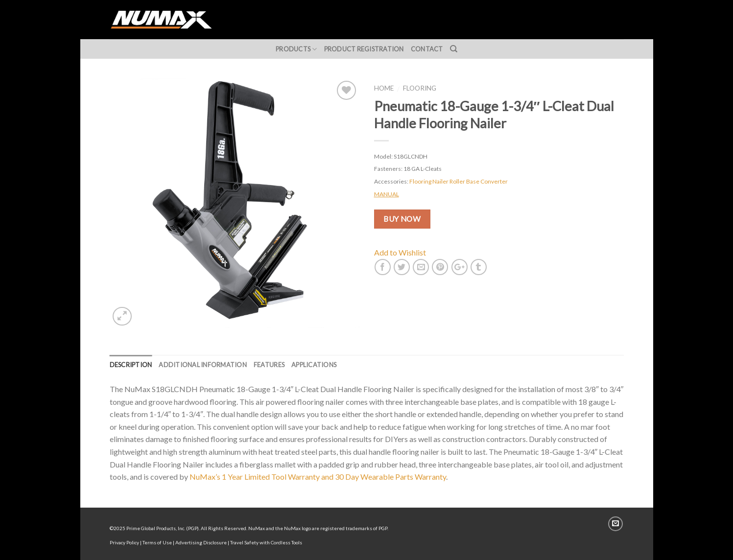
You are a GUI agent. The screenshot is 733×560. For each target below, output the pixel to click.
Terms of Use (157, 542)
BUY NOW (402, 219)
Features (269, 365)
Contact (427, 49)
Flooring (420, 88)
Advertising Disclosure (201, 542)
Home (384, 88)
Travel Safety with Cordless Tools (266, 542)
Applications (314, 365)
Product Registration (364, 49)
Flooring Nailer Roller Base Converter (459, 181)
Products (296, 49)
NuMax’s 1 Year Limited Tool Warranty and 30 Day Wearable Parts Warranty (318, 477)
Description (131, 365)
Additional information (203, 365)
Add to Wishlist (400, 252)
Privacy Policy (124, 542)
